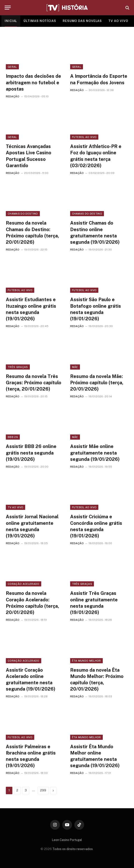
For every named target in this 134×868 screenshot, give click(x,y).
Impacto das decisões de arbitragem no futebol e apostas (33, 82)
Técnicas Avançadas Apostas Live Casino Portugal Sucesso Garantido (29, 156)
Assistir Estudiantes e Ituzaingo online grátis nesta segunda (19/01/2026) (31, 309)
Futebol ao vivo (84, 137)
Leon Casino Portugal (67, 840)
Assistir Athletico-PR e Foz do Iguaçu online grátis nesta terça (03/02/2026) (96, 156)
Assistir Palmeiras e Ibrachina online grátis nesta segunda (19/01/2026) (31, 756)
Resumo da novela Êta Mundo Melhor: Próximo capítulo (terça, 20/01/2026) (97, 680)
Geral (12, 67)
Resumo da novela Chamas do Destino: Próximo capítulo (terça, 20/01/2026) (32, 233)
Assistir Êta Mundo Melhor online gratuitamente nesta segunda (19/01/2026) (95, 756)
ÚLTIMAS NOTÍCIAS (40, 21)
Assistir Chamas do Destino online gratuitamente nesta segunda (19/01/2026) (95, 233)
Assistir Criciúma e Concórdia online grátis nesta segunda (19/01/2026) (96, 526)
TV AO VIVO (118, 21)
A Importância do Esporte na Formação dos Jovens (99, 79)
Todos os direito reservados (73, 849)
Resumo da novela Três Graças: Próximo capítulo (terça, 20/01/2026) (34, 383)
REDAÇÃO (13, 96)
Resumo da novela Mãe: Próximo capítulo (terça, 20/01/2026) (97, 383)
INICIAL (11, 21)
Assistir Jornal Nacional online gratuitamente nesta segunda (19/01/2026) (32, 526)
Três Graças (18, 367)
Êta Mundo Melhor (86, 661)
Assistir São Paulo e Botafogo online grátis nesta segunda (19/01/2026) (96, 309)
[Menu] (8, 8)
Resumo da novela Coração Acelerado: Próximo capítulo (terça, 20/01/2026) (32, 603)
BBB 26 (13, 437)
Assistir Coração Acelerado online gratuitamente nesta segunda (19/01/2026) (31, 680)
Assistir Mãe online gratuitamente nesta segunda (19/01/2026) (95, 453)
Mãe (75, 367)
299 (43, 790)
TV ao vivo (15, 507)
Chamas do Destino (23, 214)
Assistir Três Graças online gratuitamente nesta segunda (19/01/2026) (94, 603)
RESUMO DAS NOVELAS (82, 21)
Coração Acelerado (24, 584)
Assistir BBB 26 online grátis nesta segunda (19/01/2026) (31, 453)
